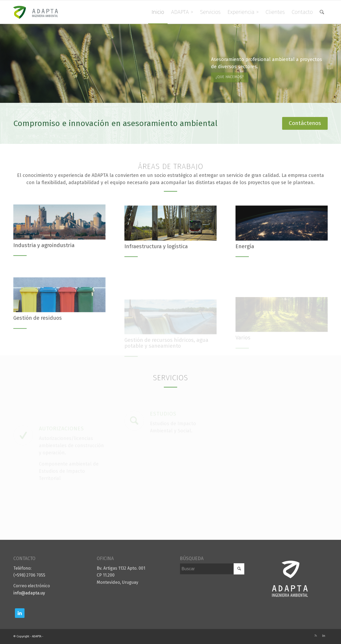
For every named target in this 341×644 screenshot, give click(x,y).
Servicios (170, 378)
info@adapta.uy (29, 593)
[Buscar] (322, 12)
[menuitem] (158, 12)
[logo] (39, 12)
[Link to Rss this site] (316, 636)
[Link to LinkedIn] (324, 636)
